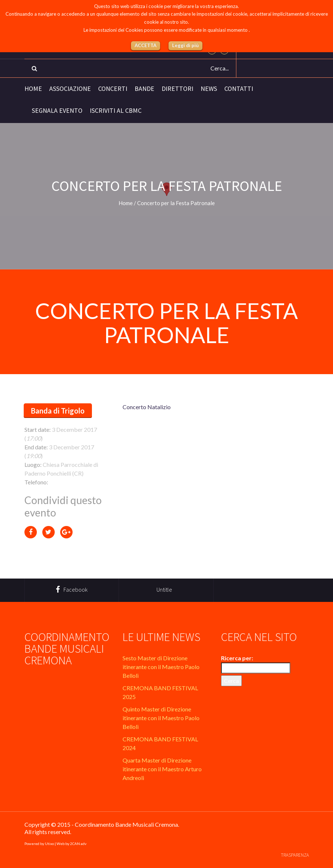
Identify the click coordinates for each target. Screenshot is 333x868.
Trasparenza (295, 855)
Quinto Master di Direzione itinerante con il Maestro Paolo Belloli (161, 718)
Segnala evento (57, 111)
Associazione (70, 89)
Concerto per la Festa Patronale (166, 323)
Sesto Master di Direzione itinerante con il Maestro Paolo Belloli (161, 667)
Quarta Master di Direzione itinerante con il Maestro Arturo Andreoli (162, 769)
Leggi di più (185, 45)
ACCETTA (146, 45)
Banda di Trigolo (58, 411)
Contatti (239, 89)
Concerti (113, 89)
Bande (144, 89)
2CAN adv (78, 844)
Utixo (49, 844)
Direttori (177, 89)
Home (33, 89)
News (209, 89)
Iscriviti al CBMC (116, 111)
